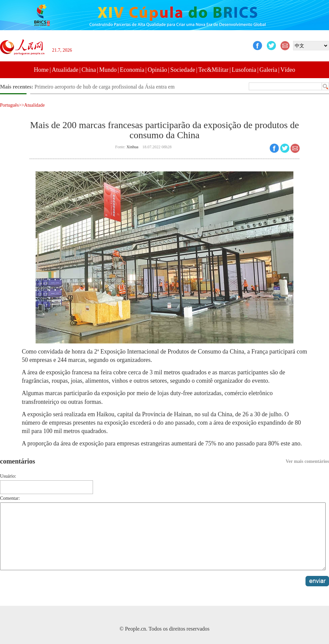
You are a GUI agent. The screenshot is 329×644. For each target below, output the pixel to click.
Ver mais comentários (307, 461)
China (89, 70)
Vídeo (288, 70)
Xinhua (132, 147)
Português (9, 105)
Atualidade (65, 70)
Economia (132, 70)
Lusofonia (244, 70)
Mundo (108, 70)
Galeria (268, 70)
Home (41, 70)
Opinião (157, 70)
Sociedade (183, 70)
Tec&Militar (214, 70)
